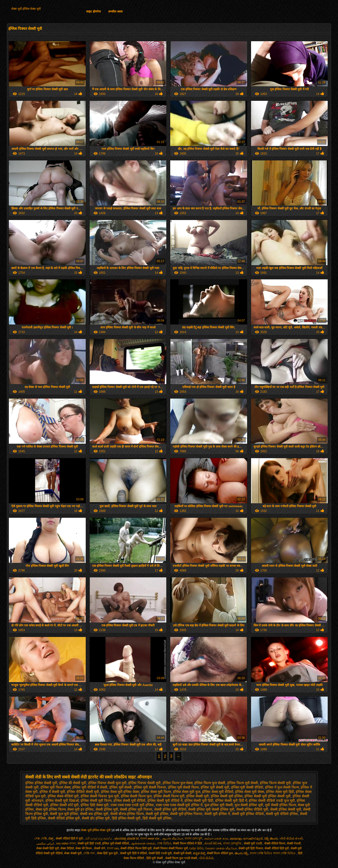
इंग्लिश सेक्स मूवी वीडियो (218, 792)
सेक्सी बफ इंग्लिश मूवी (94, 814)
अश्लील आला (115, 12)
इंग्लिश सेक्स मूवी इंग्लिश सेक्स (120, 792)
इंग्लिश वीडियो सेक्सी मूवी (83, 792)
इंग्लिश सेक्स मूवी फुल (187, 792)
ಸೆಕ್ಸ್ (51, 839)
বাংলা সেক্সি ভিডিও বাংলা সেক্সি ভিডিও (273, 853)
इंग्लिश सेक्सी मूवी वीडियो (130, 801)
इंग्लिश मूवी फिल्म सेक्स (56, 787)
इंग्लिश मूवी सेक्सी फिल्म (183, 787)
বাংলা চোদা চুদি (194, 839)
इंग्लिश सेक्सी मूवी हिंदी (199, 801)
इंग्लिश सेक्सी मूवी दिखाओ (62, 801)
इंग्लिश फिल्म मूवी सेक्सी (243, 783)
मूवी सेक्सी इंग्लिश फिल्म (281, 805)
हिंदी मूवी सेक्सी (155, 858)
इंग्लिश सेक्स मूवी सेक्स (250, 792)
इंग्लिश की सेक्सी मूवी (73, 783)
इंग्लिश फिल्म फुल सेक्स (178, 783)
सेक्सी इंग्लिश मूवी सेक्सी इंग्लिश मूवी (211, 809)
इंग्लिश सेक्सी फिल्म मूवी (169, 796)
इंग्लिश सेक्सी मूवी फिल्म (96, 801)
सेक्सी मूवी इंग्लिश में (217, 814)
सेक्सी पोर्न (100, 848)
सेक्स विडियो (67, 848)
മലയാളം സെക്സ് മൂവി (246, 839)
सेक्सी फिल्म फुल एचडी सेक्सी (181, 858)
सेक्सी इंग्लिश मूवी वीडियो (170, 809)
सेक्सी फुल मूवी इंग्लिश (64, 814)
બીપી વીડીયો (206, 858)
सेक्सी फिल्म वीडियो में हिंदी (188, 843)
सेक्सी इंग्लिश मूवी (107, 809)
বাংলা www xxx (150, 839)
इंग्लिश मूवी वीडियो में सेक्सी (90, 787)
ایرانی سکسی (45, 843)
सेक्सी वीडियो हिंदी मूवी (277, 848)
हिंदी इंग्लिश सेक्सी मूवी (126, 818)
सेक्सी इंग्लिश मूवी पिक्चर (136, 809)
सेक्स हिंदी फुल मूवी (108, 853)
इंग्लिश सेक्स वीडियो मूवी (63, 796)
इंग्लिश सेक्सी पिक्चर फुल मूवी (100, 796)
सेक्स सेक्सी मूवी (73, 853)
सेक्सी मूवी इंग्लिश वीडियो (248, 814)
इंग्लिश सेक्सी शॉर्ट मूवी (64, 805)
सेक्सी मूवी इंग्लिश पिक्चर (186, 814)
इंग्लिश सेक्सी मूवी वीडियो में (165, 801)
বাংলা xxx (113, 848)
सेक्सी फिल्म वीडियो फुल (220, 853)
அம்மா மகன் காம (216, 839)
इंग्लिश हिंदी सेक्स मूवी (95, 805)
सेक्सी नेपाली (294, 843)
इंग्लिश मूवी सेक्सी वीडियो (247, 787)
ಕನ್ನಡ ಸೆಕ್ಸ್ (199, 853)
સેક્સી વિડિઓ (213, 843)
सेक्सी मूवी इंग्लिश (157, 814)
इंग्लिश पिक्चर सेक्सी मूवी (144, 783)
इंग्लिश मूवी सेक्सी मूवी (215, 787)
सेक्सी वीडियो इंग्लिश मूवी (64, 818)
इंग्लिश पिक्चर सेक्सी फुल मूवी (107, 783)
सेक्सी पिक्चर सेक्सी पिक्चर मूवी (170, 848)
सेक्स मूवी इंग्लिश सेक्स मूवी (26, 9)
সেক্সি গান (89, 853)
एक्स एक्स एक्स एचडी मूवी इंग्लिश (132, 805)
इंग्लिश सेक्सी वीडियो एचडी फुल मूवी (272, 801)
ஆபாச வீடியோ (172, 839)
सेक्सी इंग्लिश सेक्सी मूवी (286, 809)
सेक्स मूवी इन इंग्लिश (80, 809)
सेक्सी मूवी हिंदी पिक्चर (251, 848)
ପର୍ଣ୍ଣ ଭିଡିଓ (196, 848)
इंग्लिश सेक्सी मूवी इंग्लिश (227, 796)
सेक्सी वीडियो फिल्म (275, 843)
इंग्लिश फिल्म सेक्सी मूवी (275, 783)
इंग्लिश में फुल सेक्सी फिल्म (282, 787)
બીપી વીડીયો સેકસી (291, 839)
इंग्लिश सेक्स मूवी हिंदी (280, 792)
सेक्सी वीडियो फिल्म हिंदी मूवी (136, 848)
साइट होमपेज (93, 12)
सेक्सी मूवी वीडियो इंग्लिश (282, 814)
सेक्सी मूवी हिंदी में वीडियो (134, 853)
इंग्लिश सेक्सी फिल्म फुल (136, 796)
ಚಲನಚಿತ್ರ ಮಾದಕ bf (127, 839)
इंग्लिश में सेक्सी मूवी (52, 792)
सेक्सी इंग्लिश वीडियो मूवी (252, 809)
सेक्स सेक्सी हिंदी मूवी (48, 848)
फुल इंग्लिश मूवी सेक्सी (219, 805)
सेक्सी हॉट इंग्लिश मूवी (96, 818)
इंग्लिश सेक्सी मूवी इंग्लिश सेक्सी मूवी (267, 796)
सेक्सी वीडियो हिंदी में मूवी (70, 839)
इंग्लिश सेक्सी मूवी (197, 796)
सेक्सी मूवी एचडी (253, 843)
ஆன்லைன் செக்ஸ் (143, 843)
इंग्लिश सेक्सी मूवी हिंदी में (231, 801)
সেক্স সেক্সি (41, 839)
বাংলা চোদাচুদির (233, 843)
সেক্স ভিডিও (164, 843)
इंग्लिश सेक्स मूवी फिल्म (156, 792)
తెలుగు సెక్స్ (241, 853)
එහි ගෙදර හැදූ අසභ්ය (99, 839)
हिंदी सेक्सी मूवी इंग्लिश (157, 818)
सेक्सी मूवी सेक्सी (183, 853)
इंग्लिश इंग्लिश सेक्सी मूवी (41, 783)
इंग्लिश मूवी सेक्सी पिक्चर (150, 787)
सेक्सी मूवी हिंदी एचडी (89, 843)
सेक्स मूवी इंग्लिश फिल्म (51, 809)
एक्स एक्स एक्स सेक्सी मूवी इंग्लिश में (179, 805)
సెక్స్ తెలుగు (271, 839)
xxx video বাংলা (66, 843)
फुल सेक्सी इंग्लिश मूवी (249, 805)
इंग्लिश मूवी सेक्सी (121, 787)
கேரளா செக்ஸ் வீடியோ (221, 848)
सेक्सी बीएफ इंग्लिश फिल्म (127, 814)
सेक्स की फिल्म (84, 848)
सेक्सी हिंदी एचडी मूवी (160, 853)
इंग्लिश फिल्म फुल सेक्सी (210, 783)
